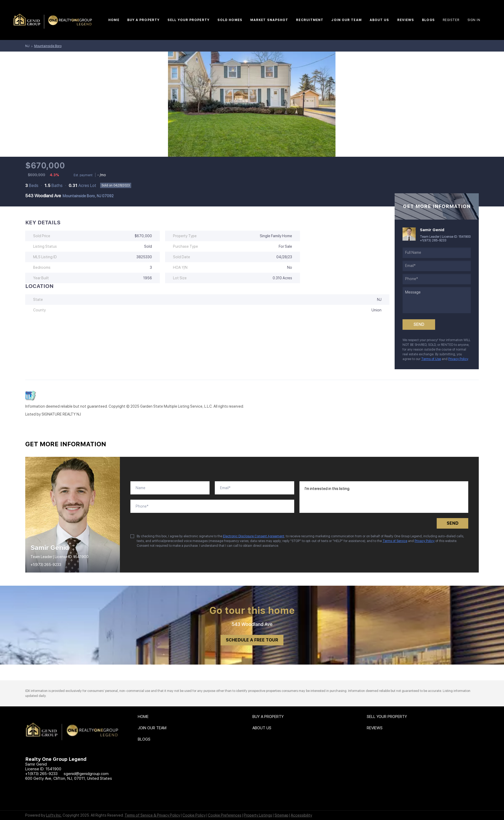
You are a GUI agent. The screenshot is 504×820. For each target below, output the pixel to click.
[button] (144, 718)
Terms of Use (431, 359)
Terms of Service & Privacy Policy (152, 815)
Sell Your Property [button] (189, 20)
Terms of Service (395, 541)
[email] (437, 266)
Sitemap (281, 815)
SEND (453, 523)
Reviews (406, 20)
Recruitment (310, 20)
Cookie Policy (194, 815)
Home (114, 20)
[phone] (437, 279)
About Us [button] (380, 20)
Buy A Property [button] (143, 20)
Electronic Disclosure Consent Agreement (254, 536)
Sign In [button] (474, 20)
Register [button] (451, 20)
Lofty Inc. (54, 815)
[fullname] (437, 253)
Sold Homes (230, 20)
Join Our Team (346, 20)
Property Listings (258, 815)
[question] (437, 300)
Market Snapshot (269, 20)
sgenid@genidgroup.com (86, 774)
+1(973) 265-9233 (433, 240)
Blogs (428, 20)
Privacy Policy (458, 359)
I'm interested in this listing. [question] (384, 497)
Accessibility (301, 815)
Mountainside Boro (48, 46)
